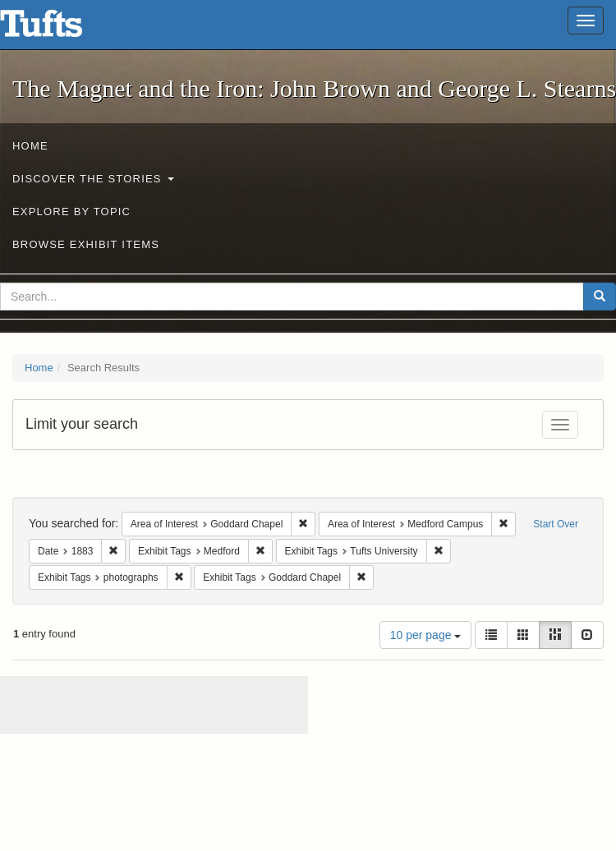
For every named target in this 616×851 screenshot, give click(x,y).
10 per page (426, 635)
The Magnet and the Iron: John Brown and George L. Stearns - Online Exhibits (62, 29)
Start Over (556, 524)
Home (30, 146)
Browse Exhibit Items (86, 244)
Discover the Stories (93, 179)
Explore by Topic (71, 212)
